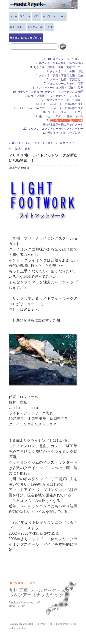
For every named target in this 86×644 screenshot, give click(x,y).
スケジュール (35, 27)
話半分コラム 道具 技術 (67, 120)
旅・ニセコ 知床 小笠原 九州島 (61, 116)
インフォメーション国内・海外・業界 (60, 88)
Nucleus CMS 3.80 (30, 624)
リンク (49, 27)
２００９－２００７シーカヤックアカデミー (55, 129)
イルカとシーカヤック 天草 (65, 84)
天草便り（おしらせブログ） (26, 38)
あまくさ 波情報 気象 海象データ (58, 67)
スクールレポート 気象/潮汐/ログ (62, 104)
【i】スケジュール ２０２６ (65, 59)
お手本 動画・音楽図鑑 (67, 79)
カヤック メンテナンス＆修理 (64, 92)
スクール (25, 16)
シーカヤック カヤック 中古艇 (62, 100)
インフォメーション (54, 16)
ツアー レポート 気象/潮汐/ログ (62, 108)
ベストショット (28, 108)
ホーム (13, 16)
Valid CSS (69, 624)
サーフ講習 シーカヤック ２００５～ (57, 96)
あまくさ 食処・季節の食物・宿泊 (61, 75)
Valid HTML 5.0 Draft (52, 624)
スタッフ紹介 (17, 27)
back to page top (17, 628)
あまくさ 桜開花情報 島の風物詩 (61, 63)
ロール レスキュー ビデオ (65, 112)
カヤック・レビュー (30, 92)
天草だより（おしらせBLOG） (32, 143)
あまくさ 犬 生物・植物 (67, 71)
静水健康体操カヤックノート (65, 125)
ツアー (37, 16)
